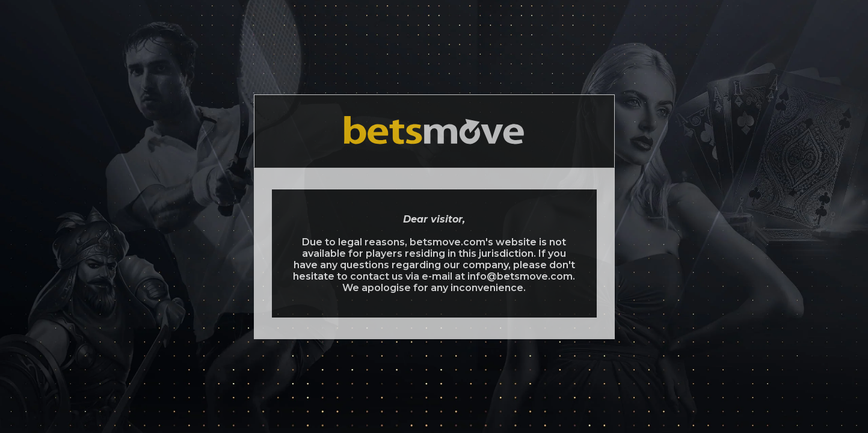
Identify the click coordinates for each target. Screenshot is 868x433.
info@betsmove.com (520, 276)
